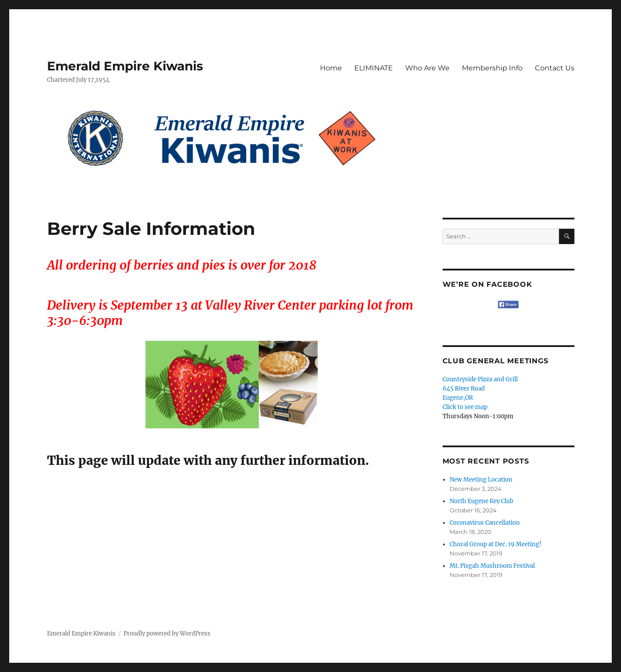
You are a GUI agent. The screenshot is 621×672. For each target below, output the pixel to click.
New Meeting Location (481, 480)
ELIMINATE (374, 68)
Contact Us (555, 68)
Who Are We (427, 68)
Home (331, 68)
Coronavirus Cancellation (485, 523)
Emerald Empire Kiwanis (125, 66)
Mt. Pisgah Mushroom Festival (492, 566)
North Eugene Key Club (481, 501)
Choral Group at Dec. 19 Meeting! (496, 544)
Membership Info (492, 68)
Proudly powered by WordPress (167, 634)
